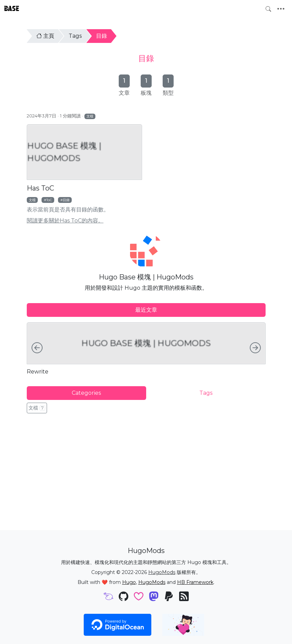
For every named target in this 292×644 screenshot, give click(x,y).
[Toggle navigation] (281, 9)
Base (12, 9)
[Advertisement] (146, 471)
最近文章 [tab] (146, 310)
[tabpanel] (146, 349)
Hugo (129, 582)
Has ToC (40, 188)
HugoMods (162, 572)
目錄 (102, 36)
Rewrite (38, 372)
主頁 (45, 36)
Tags (75, 36)
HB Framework (195, 582)
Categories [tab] (86, 393)
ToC (49, 200)
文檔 (90, 116)
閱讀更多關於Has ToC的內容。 (65, 221)
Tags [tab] (206, 393)
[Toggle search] (268, 9)
